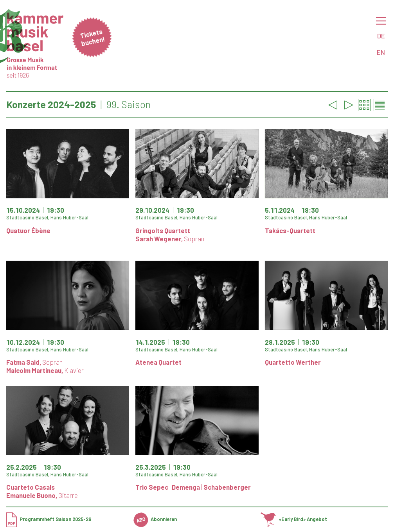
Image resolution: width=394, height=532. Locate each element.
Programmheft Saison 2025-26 (49, 519)
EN (381, 52)
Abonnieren (155, 519)
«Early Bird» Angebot (294, 519)
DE (381, 36)
